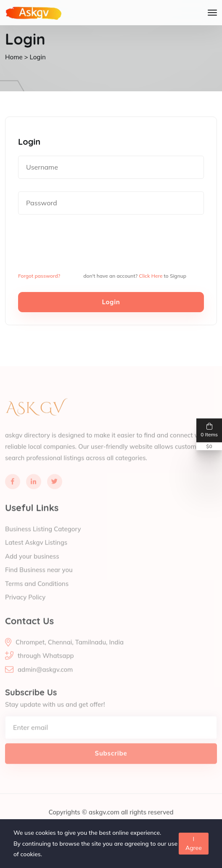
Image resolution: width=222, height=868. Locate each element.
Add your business (32, 567)
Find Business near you (39, 580)
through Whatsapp (46, 666)
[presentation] (82, 244)
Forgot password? (39, 276)
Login (111, 302)
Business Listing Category (43, 539)
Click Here (151, 276)
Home (14, 57)
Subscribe (111, 763)
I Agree (194, 843)
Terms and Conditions (37, 594)
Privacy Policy (25, 608)
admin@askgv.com (45, 680)
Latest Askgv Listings (36, 553)
